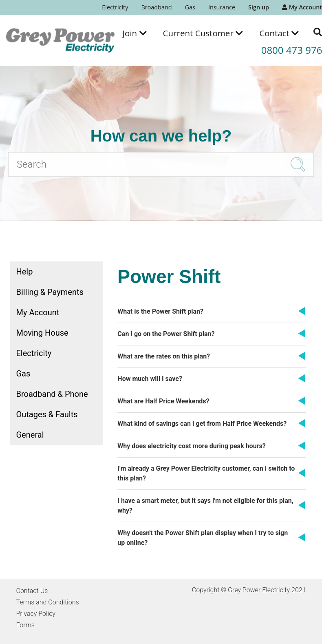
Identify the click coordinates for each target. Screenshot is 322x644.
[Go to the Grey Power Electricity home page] (60, 40)
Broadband (156, 7)
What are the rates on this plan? (164, 356)
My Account (302, 7)
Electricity (115, 7)
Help (25, 272)
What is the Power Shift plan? (160, 311)
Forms (25, 625)
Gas (190, 7)
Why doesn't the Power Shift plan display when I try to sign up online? (203, 538)
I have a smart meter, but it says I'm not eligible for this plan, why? (205, 506)
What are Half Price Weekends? (163, 401)
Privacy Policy (36, 614)
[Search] (161, 164)
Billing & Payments (50, 292)
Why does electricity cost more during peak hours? (191, 446)
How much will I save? (150, 379)
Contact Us (32, 591)
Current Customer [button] (203, 33)
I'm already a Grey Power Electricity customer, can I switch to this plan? (206, 473)
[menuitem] (115, 8)
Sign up (259, 7)
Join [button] (135, 33)
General (30, 435)
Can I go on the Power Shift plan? (166, 334)
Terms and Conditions (48, 602)
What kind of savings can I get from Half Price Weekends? (202, 424)
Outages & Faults (47, 414)
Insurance (222, 7)
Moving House (42, 333)
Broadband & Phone (52, 394)
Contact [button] (279, 33)
